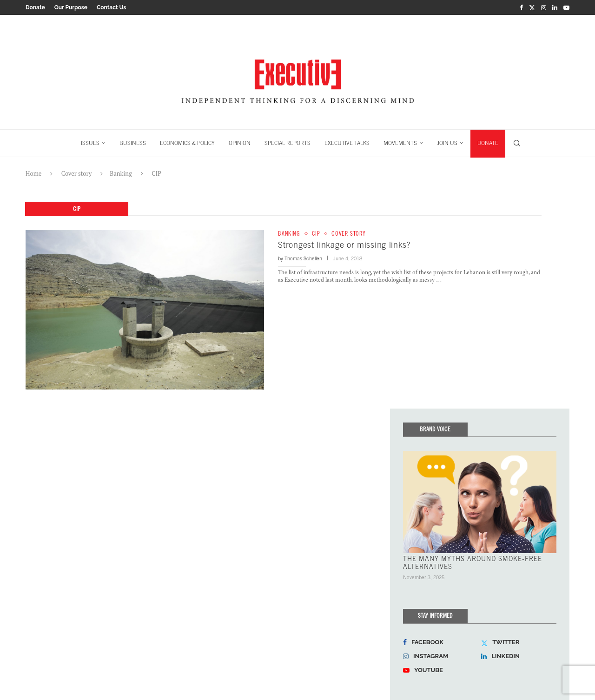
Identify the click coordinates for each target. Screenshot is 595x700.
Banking (121, 173)
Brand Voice (435, 429)
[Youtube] (566, 7)
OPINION (240, 143)
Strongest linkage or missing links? (344, 245)
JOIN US (447, 143)
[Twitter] (532, 7)
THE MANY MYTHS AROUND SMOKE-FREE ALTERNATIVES (473, 562)
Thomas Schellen (303, 258)
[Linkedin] (555, 7)
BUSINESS (133, 143)
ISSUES (90, 143)
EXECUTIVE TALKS (347, 143)
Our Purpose (71, 7)
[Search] (517, 143)
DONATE (488, 143)
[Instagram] (544, 7)
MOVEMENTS (400, 143)
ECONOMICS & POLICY (187, 143)
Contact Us (111, 7)
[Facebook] (521, 7)
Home (33, 173)
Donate (35, 7)
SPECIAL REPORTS (288, 143)
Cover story (76, 173)
